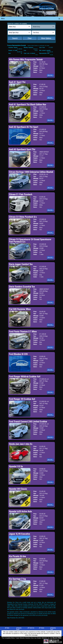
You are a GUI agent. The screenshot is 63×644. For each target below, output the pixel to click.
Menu (3, 18)
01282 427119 (51, 12)
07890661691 (51, 14)
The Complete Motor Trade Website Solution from (32, 638)
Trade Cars (31, 628)
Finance (42, 628)
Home (7, 628)
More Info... (50, 75)
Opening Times (53, 629)
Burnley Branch (19, 629)
